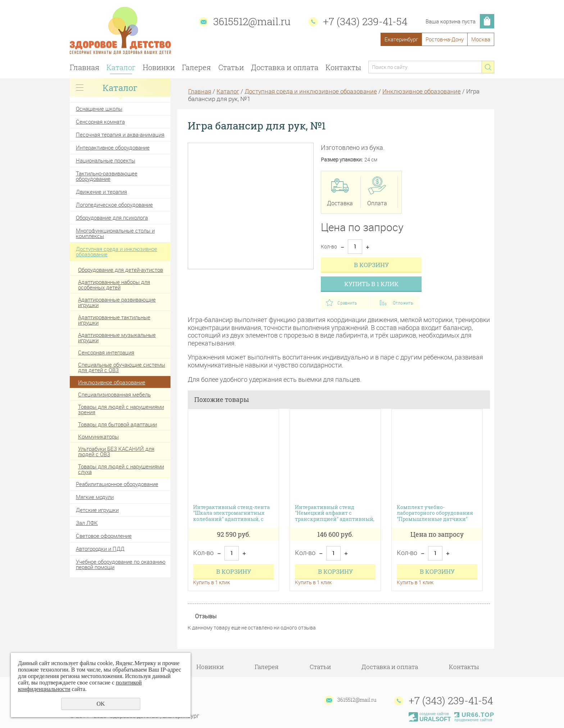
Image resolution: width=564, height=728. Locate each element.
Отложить (403, 303)
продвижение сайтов (473, 720)
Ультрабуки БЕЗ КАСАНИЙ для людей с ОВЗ (116, 451)
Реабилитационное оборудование (117, 484)
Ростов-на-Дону (445, 39)
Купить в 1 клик (371, 284)
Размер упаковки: (342, 160)
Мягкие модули (95, 497)
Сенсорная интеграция (106, 352)
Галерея (196, 67)
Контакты (343, 67)
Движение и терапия (101, 192)
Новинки (159, 67)
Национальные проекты (106, 160)
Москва (481, 39)
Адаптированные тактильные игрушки (114, 320)
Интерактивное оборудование (113, 147)
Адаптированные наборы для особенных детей (114, 285)
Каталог (121, 67)
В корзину (371, 265)
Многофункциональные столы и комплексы (115, 233)
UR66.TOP (474, 715)
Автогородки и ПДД (100, 549)
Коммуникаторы (98, 436)
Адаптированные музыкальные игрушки (117, 337)
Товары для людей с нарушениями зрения (121, 409)
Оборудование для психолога (112, 218)
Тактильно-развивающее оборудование (107, 176)
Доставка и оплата (285, 67)
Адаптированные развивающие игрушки (117, 302)
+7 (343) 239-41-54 (365, 21)
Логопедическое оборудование (114, 205)
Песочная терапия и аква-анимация (120, 134)
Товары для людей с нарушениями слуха (121, 469)
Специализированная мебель (114, 394)
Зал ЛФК (87, 523)
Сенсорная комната (100, 122)
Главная (85, 67)
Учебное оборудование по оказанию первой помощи (121, 564)
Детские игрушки (97, 510)
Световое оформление (104, 536)
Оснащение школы (99, 109)
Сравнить (347, 303)
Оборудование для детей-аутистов (120, 270)
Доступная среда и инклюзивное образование (117, 251)
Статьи (231, 67)
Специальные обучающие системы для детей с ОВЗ (122, 367)
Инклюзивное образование (112, 382)
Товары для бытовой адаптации (117, 424)
